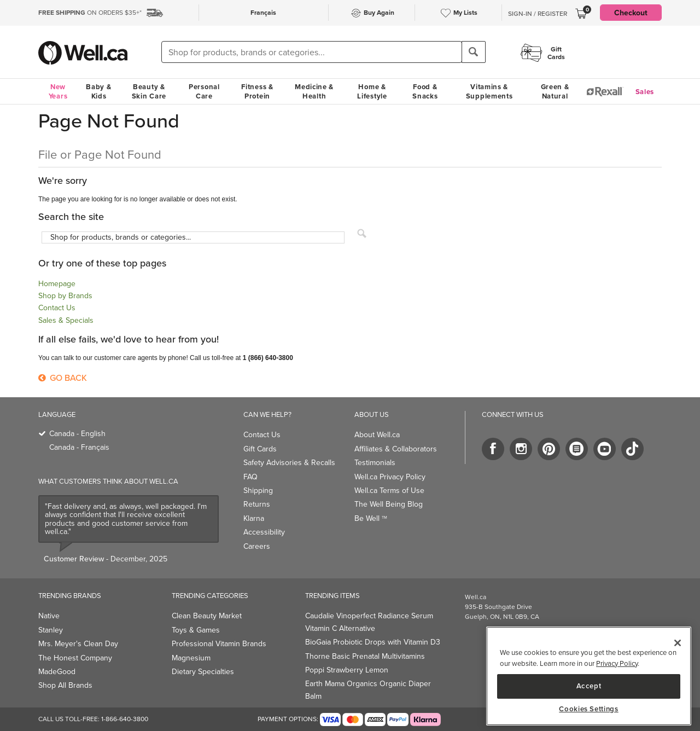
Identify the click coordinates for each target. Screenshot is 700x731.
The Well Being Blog (389, 504)
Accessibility (264, 532)
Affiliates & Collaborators (396, 449)
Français (263, 12)
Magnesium (191, 658)
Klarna (254, 518)
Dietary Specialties (203, 672)
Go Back (63, 378)
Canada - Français (79, 447)
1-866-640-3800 (125, 719)
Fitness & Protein (257, 91)
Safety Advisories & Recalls (289, 463)
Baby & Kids (98, 91)
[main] (589, 676)
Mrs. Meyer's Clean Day (78, 644)
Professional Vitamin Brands (219, 644)
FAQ (250, 477)
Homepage (57, 284)
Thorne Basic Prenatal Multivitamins (365, 656)
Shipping (258, 491)
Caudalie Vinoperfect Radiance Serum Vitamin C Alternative (369, 622)
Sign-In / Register (538, 14)
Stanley (51, 630)
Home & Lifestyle (372, 91)
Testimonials (375, 463)
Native (49, 616)
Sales (645, 92)
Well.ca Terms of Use (389, 491)
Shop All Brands (65, 685)
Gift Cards (260, 449)
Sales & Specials (66, 320)
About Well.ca (377, 435)
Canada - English (77, 434)
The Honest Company (75, 658)
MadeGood (57, 672)
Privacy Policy (617, 663)
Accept (589, 686)
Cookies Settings (589, 709)
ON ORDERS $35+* (90, 13)
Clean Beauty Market (207, 616)
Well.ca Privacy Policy (390, 477)
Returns (257, 504)
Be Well (371, 518)
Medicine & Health (314, 91)
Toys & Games (196, 630)
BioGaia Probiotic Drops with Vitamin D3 (373, 642)
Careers (257, 546)
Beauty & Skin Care (149, 91)
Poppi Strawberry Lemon (347, 670)
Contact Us (57, 308)
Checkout (631, 13)
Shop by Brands (65, 296)
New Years (58, 91)
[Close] (678, 643)
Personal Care (204, 91)
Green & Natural (555, 91)
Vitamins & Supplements (489, 91)
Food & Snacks (425, 91)
